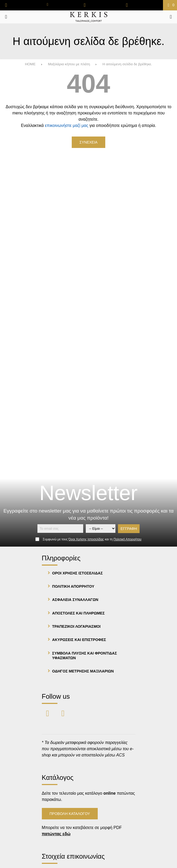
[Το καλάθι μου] (170, 5)
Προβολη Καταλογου (70, 814)
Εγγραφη (129, 529)
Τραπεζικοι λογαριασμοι (77, 626)
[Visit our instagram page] (63, 713)
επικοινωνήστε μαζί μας (67, 125)
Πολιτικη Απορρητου (73, 586)
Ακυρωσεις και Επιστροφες (79, 640)
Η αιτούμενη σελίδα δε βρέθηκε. (127, 64)
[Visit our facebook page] (48, 713)
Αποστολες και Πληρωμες (78, 613)
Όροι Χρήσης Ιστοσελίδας (86, 539)
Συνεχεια (89, 142)
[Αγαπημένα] (85, 5)
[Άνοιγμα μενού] (6, 17)
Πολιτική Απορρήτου (127, 539)
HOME (30, 64)
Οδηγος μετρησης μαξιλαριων (83, 671)
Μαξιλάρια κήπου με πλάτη (69, 64)
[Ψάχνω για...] (171, 17)
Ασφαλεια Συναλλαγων (75, 600)
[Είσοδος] (127, 5)
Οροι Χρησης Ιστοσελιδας (78, 573)
